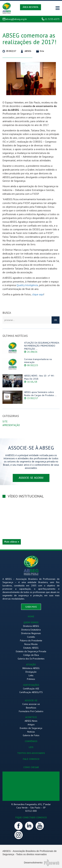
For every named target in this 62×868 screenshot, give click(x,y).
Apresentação (11, 425)
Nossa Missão (31, 644)
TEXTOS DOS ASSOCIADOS (31, 753)
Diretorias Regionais (31, 633)
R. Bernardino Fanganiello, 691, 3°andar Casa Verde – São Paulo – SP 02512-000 (31, 808)
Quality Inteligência (27, 285)
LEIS (31, 747)
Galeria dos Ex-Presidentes (31, 659)
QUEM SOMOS (31, 622)
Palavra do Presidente (31, 641)
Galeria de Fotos (31, 735)
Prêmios (31, 679)
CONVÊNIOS (31, 741)
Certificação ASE (31, 689)
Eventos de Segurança (31, 728)
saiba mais (31, 607)
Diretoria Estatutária (31, 630)
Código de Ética (31, 655)
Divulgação (31, 672)
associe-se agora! (31, 478)
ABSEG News (31, 721)
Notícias (31, 732)
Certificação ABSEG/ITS (31, 692)
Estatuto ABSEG (31, 648)
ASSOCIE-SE (31, 700)
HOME (31, 616)
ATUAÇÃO (31, 665)
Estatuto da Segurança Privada (31, 651)
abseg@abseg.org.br (16, 19)
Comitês (31, 637)
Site (5, 421)
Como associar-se (31, 704)
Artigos (31, 724)
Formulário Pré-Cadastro (31, 711)
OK (56, 320)
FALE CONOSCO (31, 759)
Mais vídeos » (12, 542)
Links (31, 675)
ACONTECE (31, 717)
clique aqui (38, 294)
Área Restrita (31, 7)
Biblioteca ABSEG (31, 668)
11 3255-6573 (52, 19)
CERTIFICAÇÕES (31, 685)
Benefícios (31, 708)
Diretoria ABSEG (31, 626)
